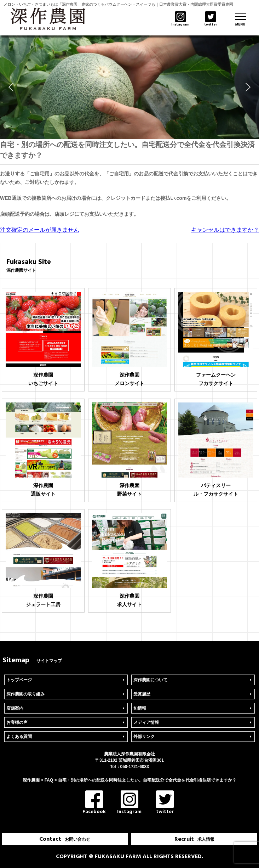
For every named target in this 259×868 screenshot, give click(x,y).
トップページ (19, 680)
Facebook (94, 803)
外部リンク (144, 737)
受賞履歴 (142, 694)
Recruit (194, 839)
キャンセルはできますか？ (225, 230)
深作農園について (150, 680)
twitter (165, 803)
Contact (65, 839)
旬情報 (140, 708)
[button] (11, 87)
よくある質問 (19, 737)
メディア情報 (146, 722)
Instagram (129, 803)
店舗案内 (15, 708)
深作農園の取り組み (25, 694)
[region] (129, 87)
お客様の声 (17, 722)
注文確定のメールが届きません (40, 230)
